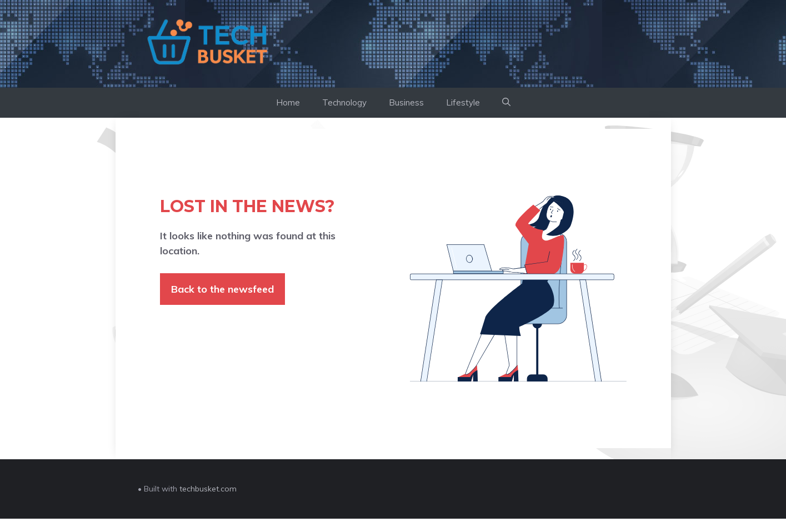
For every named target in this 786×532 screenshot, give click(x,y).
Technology (344, 102)
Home (288, 102)
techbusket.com (208, 489)
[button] (506, 103)
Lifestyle (463, 102)
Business (406, 102)
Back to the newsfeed (222, 289)
